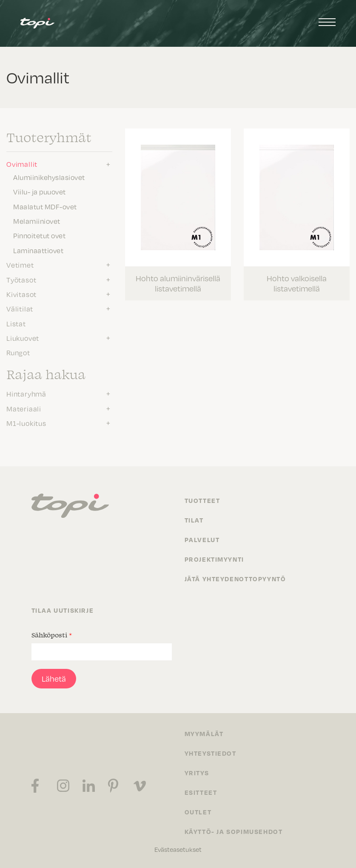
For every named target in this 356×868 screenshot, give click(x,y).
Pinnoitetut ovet (39, 236)
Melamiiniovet (37, 221)
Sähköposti (52, 635)
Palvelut (202, 540)
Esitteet (201, 792)
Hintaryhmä (26, 394)
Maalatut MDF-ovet (45, 207)
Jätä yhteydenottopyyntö (235, 579)
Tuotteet (202, 500)
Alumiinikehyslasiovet (49, 177)
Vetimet (20, 265)
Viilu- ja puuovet (40, 192)
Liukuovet (23, 338)
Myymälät (204, 734)
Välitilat (20, 309)
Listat (16, 324)
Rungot (18, 353)
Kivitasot (21, 294)
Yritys (197, 773)
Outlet (198, 812)
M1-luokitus (26, 423)
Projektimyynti (214, 559)
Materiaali (24, 409)
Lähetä (54, 679)
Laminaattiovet (38, 251)
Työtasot (21, 280)
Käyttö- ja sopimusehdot (234, 831)
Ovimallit (22, 164)
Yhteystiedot (211, 753)
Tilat (194, 520)
